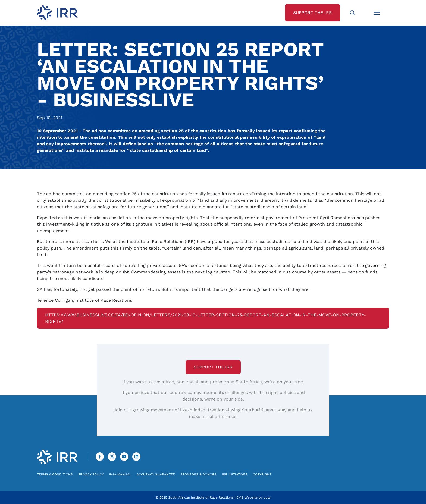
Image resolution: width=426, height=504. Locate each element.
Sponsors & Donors (198, 474)
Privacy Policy (91, 474)
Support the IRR (213, 367)
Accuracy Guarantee (156, 474)
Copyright (262, 474)
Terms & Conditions (55, 474)
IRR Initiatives (235, 474)
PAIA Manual (120, 474)
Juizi (267, 497)
